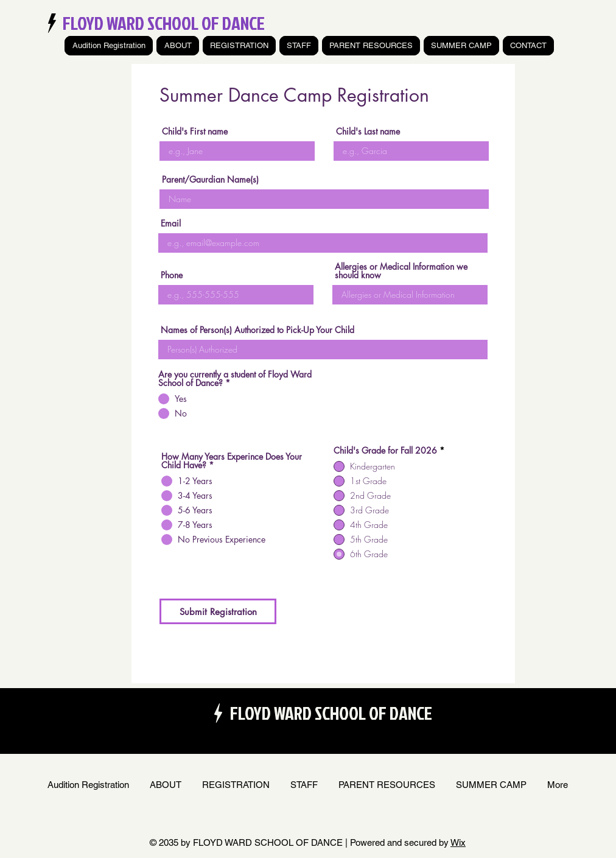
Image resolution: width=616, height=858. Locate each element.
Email (171, 223)
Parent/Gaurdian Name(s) (210, 180)
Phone (172, 275)
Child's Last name (368, 132)
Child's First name (195, 132)
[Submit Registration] (218, 611)
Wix (458, 842)
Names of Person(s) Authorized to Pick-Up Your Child (257, 330)
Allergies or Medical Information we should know (401, 271)
